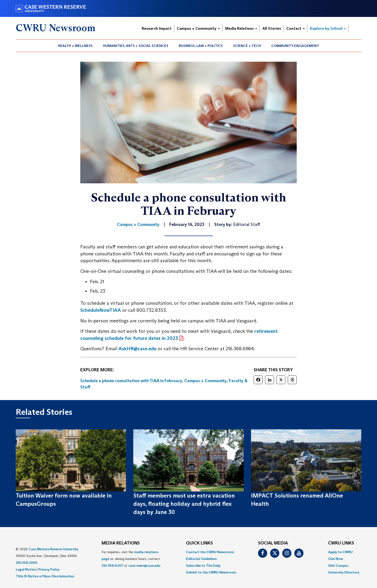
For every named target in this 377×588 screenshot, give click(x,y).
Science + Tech (247, 46)
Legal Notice (26, 569)
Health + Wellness (75, 46)
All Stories (272, 28)
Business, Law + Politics (201, 46)
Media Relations (241, 28)
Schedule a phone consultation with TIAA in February (131, 381)
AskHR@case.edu (137, 349)
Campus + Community (198, 28)
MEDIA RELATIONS (121, 543)
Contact (296, 28)
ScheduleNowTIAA (101, 310)
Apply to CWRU (340, 552)
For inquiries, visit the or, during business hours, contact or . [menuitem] (131, 559)
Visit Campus (338, 566)
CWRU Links (341, 543)
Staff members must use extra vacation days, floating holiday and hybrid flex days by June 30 (184, 504)
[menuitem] (75, 46)
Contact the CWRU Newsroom (210, 552)
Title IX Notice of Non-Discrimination (45, 576)
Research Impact (157, 28)
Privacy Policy (49, 569)
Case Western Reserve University (53, 549)
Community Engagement (295, 46)
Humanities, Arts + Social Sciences (136, 46)
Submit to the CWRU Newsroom (211, 572)
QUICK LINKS (199, 543)
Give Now (336, 559)
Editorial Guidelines (201, 559)
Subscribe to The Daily (203, 566)
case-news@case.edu (144, 566)
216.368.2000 (26, 563)
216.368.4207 (112, 566)
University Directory (344, 572)
